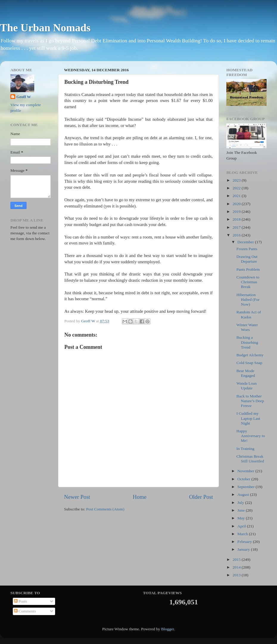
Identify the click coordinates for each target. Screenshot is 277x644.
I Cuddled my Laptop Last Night (248, 418)
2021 (237, 196)
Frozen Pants (247, 249)
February (245, 542)
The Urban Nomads (45, 28)
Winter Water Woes (247, 327)
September (246, 487)
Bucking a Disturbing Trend (247, 342)
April (242, 526)
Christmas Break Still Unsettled (250, 459)
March (243, 534)
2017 (237, 227)
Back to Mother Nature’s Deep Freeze (250, 401)
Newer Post (77, 497)
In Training (245, 449)
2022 (237, 188)
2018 (237, 219)
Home (140, 497)
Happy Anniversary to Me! (251, 436)
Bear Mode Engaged (246, 373)
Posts (21, 601)
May (242, 518)
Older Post (201, 497)
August (244, 494)
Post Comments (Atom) (105, 509)
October (244, 479)
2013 (237, 575)
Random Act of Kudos (249, 314)
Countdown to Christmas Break (248, 282)
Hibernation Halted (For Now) (248, 299)
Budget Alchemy (250, 355)
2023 (237, 180)
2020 (237, 204)
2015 (237, 559)
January (244, 549)
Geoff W (24, 97)
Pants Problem (248, 269)
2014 (237, 567)
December (246, 242)
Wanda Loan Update (247, 386)
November (246, 471)
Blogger (168, 629)
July (241, 503)
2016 (237, 235)
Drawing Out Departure (247, 259)
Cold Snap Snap (249, 363)
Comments (25, 611)
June (242, 510)
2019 (237, 212)
